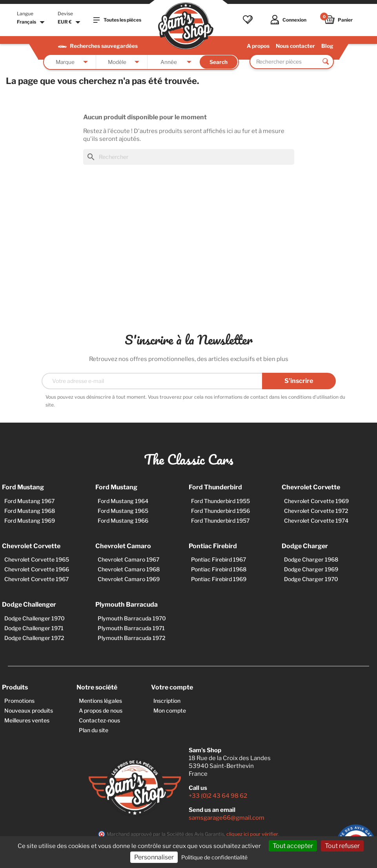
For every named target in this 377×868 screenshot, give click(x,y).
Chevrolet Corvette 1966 (37, 569)
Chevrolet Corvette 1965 (37, 559)
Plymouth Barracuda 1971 (131, 628)
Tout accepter (293, 846)
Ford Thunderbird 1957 (220, 521)
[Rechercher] (189, 157)
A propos (258, 46)
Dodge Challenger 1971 (34, 628)
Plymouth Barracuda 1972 (132, 638)
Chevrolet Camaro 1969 (129, 579)
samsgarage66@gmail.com (227, 818)
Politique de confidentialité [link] (214, 857)
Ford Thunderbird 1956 (220, 511)
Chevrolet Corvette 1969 (316, 501)
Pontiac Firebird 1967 (219, 559)
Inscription (167, 701)
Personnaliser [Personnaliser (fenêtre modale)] (154, 857)
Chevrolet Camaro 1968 (129, 569)
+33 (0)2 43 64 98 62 (218, 796)
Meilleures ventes (27, 720)
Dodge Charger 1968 (311, 559)
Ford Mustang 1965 (123, 511)
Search (219, 62)
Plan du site (94, 730)
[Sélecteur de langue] (32, 22)
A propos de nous (101, 710)
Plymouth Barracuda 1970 (132, 618)
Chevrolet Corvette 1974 (316, 521)
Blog (327, 46)
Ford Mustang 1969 (30, 521)
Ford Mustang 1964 (123, 501)
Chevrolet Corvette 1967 (36, 579)
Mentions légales (100, 701)
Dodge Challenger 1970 (35, 618)
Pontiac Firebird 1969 (219, 579)
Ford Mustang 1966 (123, 521)
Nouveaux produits (29, 710)
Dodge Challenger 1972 (34, 638)
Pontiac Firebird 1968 (219, 569)
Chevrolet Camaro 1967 (128, 559)
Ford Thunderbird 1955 (220, 501)
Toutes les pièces (117, 20)
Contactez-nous (99, 720)
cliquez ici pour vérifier (252, 834)
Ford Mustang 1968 (30, 511)
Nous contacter (295, 46)
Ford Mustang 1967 (29, 501)
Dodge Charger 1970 (311, 579)
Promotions (19, 701)
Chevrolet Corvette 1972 (316, 511)
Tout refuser (342, 846)
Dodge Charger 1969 (311, 569)
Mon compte (170, 710)
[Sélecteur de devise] (70, 22)
